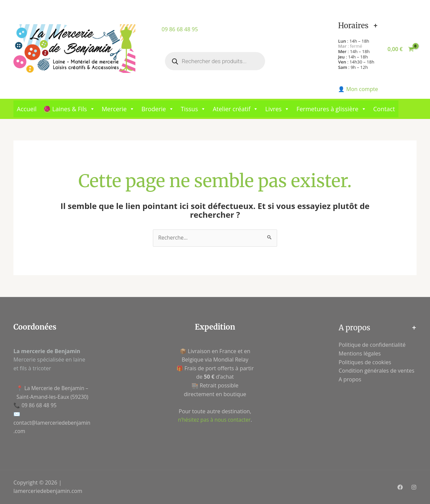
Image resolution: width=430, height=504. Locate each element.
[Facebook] (400, 488)
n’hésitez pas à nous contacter (214, 420)
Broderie (158, 109)
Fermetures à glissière (331, 109)
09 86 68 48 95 (180, 29)
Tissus (193, 109)
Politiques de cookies (365, 362)
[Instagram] (414, 488)
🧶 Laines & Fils (69, 109)
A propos (350, 380)
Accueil (27, 109)
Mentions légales (360, 354)
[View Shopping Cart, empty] (401, 49)
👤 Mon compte (358, 89)
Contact (384, 109)
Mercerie (118, 109)
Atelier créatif (235, 109)
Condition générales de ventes (376, 371)
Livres (277, 109)
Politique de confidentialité (372, 345)
